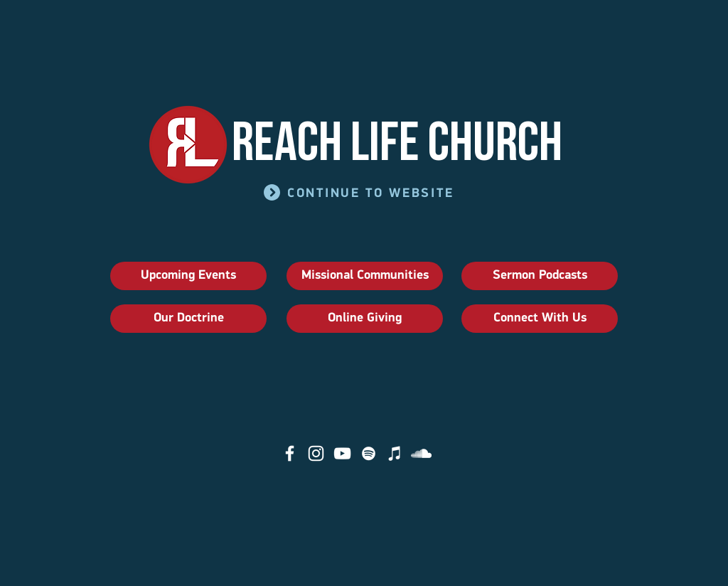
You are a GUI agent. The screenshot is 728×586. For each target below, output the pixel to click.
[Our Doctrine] (188, 319)
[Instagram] (316, 453)
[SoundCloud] (421, 453)
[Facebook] (290, 453)
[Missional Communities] (365, 276)
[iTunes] (395, 453)
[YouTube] (342, 453)
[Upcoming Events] (188, 276)
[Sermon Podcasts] (540, 276)
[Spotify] (369, 453)
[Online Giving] (365, 319)
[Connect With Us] (540, 319)
